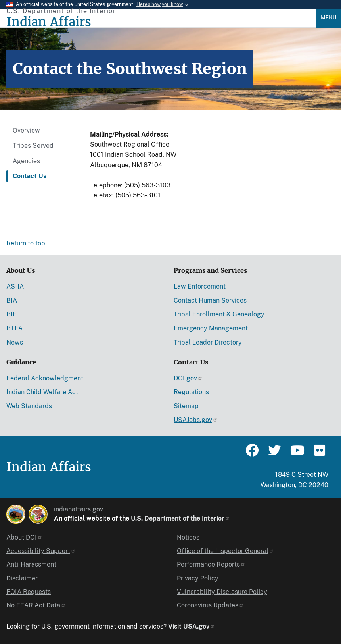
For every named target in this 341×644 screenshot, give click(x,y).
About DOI (24, 537)
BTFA (14, 328)
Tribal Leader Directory (208, 342)
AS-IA (15, 286)
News (15, 342)
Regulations (191, 392)
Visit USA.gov (192, 626)
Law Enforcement (200, 286)
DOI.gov (188, 378)
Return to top (26, 243)
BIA (12, 300)
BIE (11, 314)
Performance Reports (211, 564)
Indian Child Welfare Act (42, 392)
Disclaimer (22, 578)
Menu (329, 18)
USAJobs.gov (196, 420)
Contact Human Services (210, 300)
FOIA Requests (29, 592)
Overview (26, 130)
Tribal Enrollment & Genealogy (219, 314)
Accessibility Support (41, 551)
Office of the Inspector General (225, 551)
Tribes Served (33, 146)
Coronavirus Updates (210, 605)
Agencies (26, 161)
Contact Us (30, 176)
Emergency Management (211, 328)
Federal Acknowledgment (45, 378)
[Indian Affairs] (161, 22)
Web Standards (29, 406)
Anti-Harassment (31, 564)
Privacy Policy (198, 578)
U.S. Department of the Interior (180, 518)
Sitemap (186, 406)
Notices (188, 537)
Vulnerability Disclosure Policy (222, 592)
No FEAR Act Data (36, 605)
